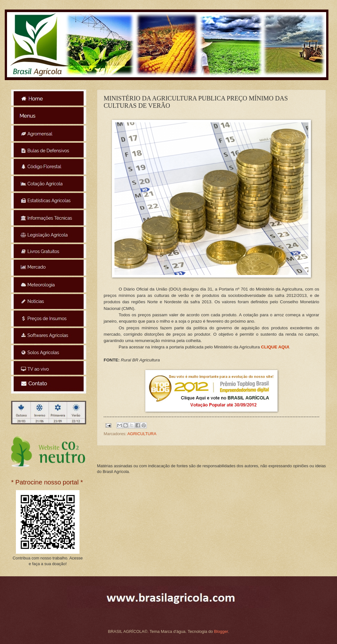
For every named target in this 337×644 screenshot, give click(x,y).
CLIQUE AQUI (275, 347)
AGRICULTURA (142, 434)
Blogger (221, 631)
